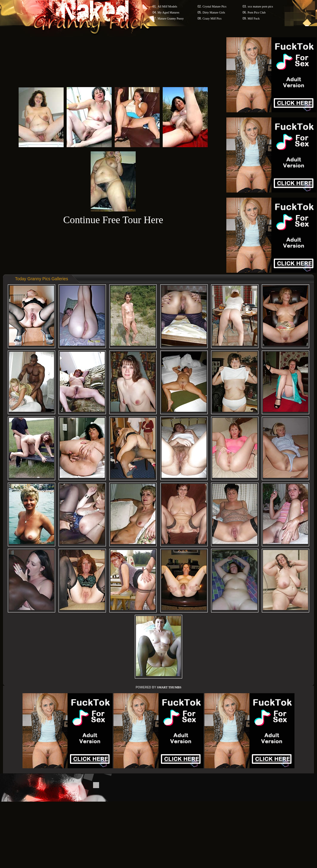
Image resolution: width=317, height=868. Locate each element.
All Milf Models (168, 6)
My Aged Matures (169, 12)
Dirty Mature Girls (214, 12)
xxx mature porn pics (260, 6)
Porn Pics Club (257, 12)
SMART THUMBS (169, 687)
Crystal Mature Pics (214, 6)
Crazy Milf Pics (212, 18)
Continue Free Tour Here (113, 220)
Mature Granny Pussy (171, 18)
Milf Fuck (254, 18)
